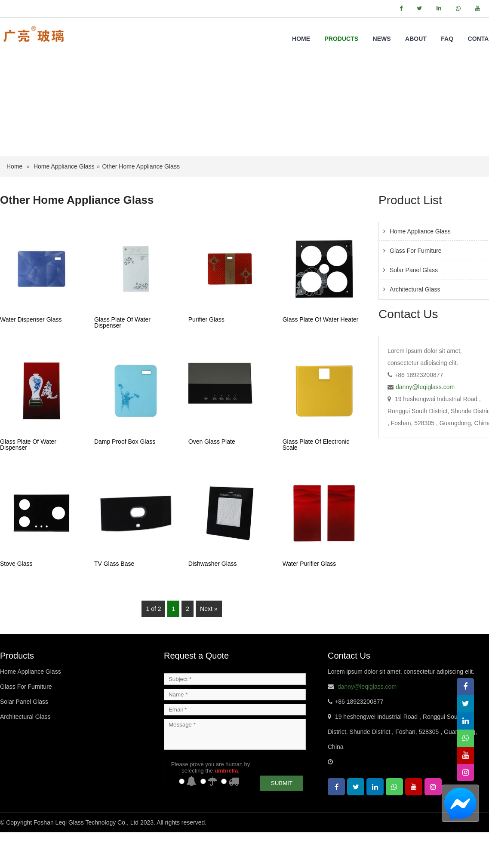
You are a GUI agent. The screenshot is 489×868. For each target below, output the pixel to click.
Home (301, 39)
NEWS (382, 39)
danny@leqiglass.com (425, 423)
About (416, 39)
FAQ (447, 39)
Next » (209, 644)
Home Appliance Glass (64, 202)
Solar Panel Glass (24, 737)
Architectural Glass (25, 752)
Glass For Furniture (26, 722)
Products (342, 39)
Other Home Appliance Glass (141, 202)
